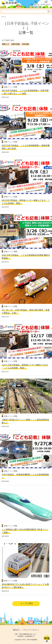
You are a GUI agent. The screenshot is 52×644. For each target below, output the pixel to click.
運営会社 (16, 630)
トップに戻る (27, 603)
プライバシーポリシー (31, 630)
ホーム (4, 17)
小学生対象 (25, 44)
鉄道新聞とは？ (36, 3)
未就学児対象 (16, 44)
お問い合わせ (46, 3)
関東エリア (6, 44)
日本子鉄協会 (18, 23)
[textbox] (26, 12)
